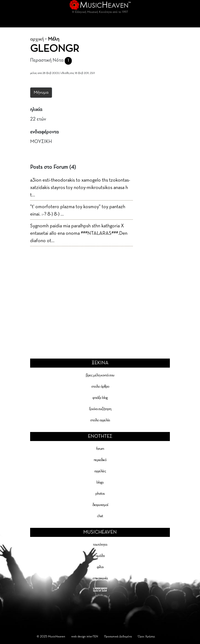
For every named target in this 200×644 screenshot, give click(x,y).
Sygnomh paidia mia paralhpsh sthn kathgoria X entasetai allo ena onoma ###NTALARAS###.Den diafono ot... (79, 233)
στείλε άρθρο (100, 387)
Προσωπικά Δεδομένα (118, 636)
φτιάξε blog (100, 398)
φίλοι (100, 567)
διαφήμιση (100, 589)
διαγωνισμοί (100, 505)
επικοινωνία (100, 578)
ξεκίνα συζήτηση (100, 409)
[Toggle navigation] (100, 22)
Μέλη (54, 39)
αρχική (37, 39)
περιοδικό (100, 460)
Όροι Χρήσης (146, 636)
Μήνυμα (41, 93)
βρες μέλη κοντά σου (100, 375)
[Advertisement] (100, 293)
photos (100, 494)
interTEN (92, 636)
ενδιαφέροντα (44, 132)
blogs (100, 482)
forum (100, 449)
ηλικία (36, 110)
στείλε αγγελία (100, 420)
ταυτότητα (100, 545)
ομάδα (100, 556)
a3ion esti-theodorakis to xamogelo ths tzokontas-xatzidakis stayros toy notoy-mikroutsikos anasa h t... (80, 188)
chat (100, 516)
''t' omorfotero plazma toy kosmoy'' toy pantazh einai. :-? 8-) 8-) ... (78, 211)
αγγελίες (100, 471)
